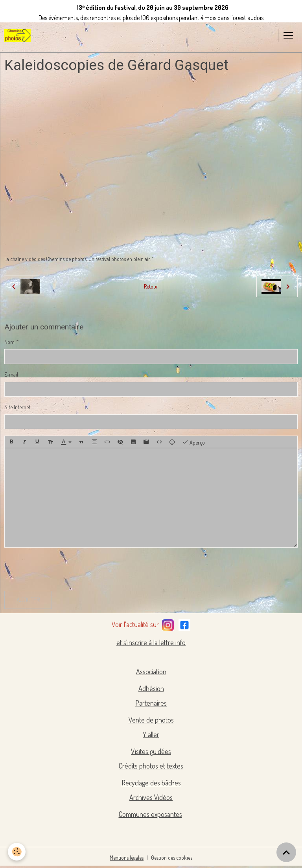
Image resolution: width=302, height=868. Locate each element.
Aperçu (193, 442)
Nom (9, 342)
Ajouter (28, 600)
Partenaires (151, 703)
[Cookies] (17, 852)
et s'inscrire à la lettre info (151, 642)
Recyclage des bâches (151, 783)
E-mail (11, 374)
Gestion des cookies (172, 858)
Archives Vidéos (151, 797)
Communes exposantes (150, 814)
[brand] (19, 35)
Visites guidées (151, 751)
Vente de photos (151, 720)
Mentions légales (127, 858)
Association (151, 671)
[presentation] (64, 569)
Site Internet (17, 407)
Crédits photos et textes (151, 766)
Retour (151, 286)
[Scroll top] (286, 852)
